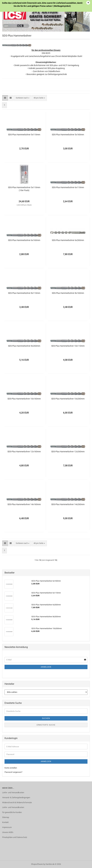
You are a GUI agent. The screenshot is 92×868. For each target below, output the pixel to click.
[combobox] (23, 98)
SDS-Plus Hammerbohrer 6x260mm (68, 240)
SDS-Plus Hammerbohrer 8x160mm (68, 293)
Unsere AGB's (8, 832)
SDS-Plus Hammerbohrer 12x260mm (68, 452)
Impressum (7, 827)
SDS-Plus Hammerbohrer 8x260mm (24, 346)
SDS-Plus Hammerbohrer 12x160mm (24, 452)
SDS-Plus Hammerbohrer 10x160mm (24, 399)
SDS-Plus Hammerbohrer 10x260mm (68, 399)
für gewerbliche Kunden (12, 812)
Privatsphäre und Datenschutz (15, 837)
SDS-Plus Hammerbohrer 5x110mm (24, 135)
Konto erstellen (11, 768)
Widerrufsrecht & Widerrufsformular (17, 802)
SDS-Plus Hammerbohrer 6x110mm (68, 187)
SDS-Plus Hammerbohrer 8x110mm (24, 293)
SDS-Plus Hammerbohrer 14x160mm (24, 504)
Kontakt (5, 822)
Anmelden (46, 667)
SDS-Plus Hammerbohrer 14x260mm (68, 504)
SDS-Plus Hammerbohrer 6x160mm (24, 240)
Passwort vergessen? (13, 772)
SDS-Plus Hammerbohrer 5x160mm (68, 135)
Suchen (46, 718)
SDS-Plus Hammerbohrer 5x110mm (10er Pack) (24, 189)
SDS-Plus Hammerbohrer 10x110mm (68, 346)
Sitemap (6, 817)
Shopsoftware (37, 864)
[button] (5, 98)
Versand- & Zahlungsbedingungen (16, 797)
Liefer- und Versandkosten (13, 792)
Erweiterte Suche (46, 725)
